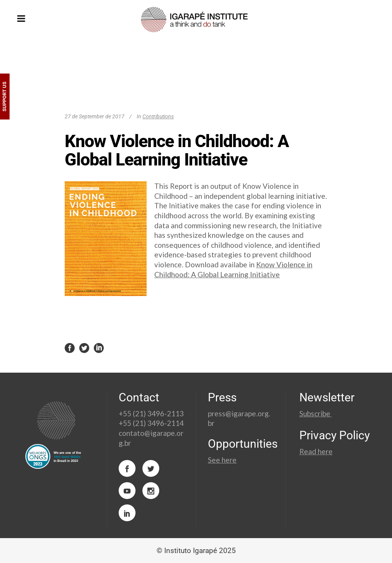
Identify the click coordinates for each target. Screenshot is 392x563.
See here (222, 460)
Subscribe (316, 413)
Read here (316, 451)
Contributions (158, 116)
